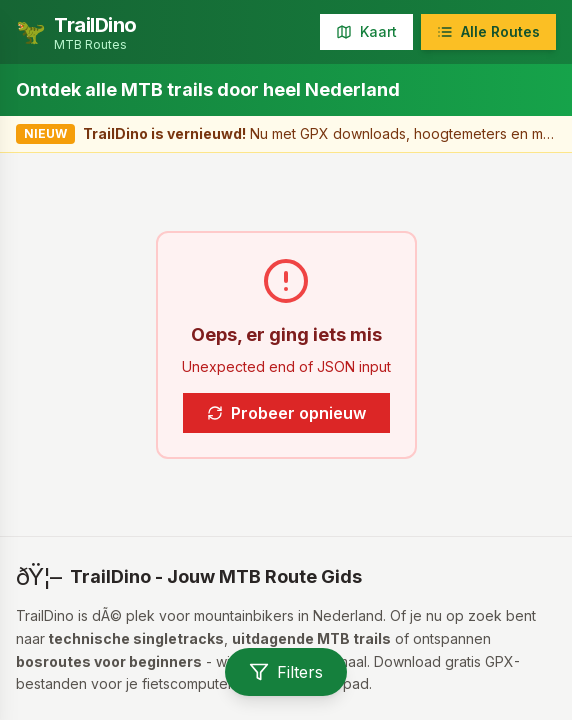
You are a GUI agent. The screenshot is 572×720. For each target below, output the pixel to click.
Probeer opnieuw (286, 413)
